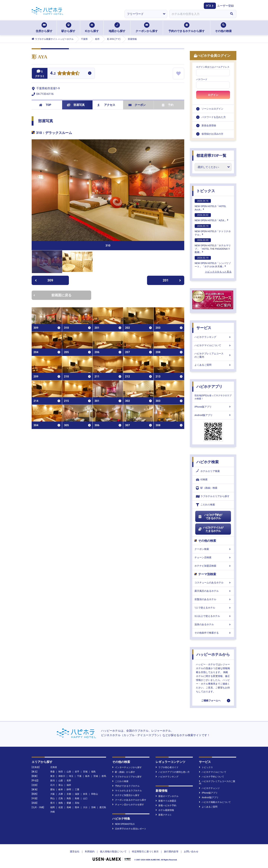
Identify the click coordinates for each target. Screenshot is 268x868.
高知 (77, 803)
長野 (69, 781)
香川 (52, 803)
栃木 (87, 776)
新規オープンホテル (167, 796)
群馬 (104, 776)
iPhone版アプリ (213, 407)
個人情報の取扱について (113, 852)
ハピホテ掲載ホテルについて (215, 802)
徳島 (61, 803)
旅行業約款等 (171, 852)
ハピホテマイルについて (213, 345)
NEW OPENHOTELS (123, 824)
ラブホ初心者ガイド (167, 767)
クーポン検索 (213, 549)
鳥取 (69, 798)
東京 (52, 776)
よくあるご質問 (213, 365)
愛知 (52, 789)
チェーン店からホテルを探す (128, 805)
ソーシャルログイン (212, 109)
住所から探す (44, 28)
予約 (168, 105)
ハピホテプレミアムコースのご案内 (213, 355)
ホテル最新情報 (165, 810)
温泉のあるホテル (213, 624)
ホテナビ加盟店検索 (213, 566)
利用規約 (90, 852)
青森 (52, 772)
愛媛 (69, 803)
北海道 (54, 767)
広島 (61, 798)
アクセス (106, 105)
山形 (69, 772)
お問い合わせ (191, 852)
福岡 (52, 807)
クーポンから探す (147, 28)
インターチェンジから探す (127, 767)
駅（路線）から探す (124, 772)
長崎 (69, 807)
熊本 (77, 807)
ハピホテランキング (213, 337)
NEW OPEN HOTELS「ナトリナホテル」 (213, 230)
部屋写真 (76, 105)
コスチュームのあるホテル (213, 583)
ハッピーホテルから (213, 654)
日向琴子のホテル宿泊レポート (129, 829)
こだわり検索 (205, 505)
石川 (52, 785)
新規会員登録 (209, 125)
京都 (69, 794)
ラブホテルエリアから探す (213, 496)
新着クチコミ (164, 815)
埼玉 (71, 776)
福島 (93, 772)
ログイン (213, 95)
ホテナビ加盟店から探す (126, 795)
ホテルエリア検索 (208, 471)
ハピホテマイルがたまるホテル (211, 529)
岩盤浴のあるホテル (213, 599)
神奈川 (62, 776)
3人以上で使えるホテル (213, 616)
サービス (204, 328)
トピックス (206, 191)
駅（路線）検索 (207, 488)
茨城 (96, 776)
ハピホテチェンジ (209, 788)
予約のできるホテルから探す (187, 28)
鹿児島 (103, 807)
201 (172, 280)
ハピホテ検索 (208, 462)
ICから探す (92, 28)
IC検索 (202, 480)
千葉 (79, 776)
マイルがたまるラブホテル (127, 791)
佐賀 (61, 807)
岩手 (77, 772)
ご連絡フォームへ (211, 700)
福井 (69, 785)
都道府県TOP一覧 (211, 156)
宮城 (85, 772)
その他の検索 (223, 28)
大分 (85, 807)
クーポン (137, 105)
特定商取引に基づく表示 (145, 852)
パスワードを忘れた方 (214, 117)
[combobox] (198, 14)
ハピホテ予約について (212, 777)
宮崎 (93, 807)
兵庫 (61, 794)
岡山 (52, 798)
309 (44, 280)
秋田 (61, 772)
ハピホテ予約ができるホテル (210, 517)
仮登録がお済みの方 (212, 134)
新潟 (52, 781)
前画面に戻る (52, 295)
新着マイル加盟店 (166, 801)
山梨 (61, 781)
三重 (77, 789)
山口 (85, 798)
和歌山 (95, 794)
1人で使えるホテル (213, 608)
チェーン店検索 (213, 557)
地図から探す (117, 28)
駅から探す (68, 28)
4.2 (53, 74)
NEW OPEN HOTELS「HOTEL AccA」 (210, 205)
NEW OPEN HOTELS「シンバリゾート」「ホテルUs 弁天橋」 (213, 262)
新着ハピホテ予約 (166, 805)
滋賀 (77, 794)
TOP (45, 105)
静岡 (69, 789)
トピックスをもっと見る (218, 272)
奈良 (85, 794)
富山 (61, 785)
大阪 (52, 794)
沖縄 (52, 812)
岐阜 (61, 789)
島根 (77, 798)
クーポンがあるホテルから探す (129, 800)
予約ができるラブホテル (126, 786)
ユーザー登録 (225, 6)
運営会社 (75, 852)
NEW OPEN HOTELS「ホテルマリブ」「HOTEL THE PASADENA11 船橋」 (213, 246)
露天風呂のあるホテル (213, 591)
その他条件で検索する (213, 633)
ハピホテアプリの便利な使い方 (173, 772)
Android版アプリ (213, 415)
